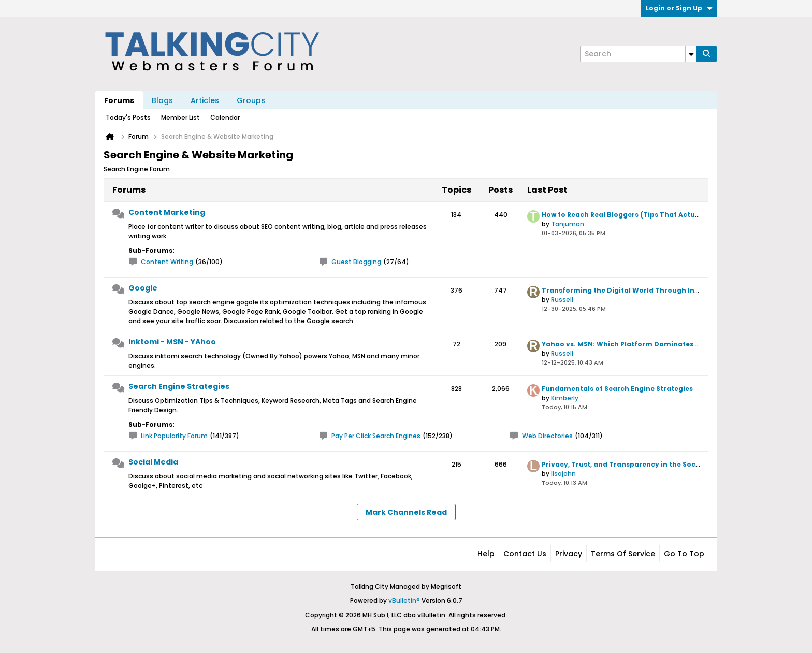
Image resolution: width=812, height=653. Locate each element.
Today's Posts (128, 117)
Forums (119, 100)
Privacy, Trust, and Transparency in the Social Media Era (641, 464)
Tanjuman (568, 224)
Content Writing (167, 262)
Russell (562, 300)
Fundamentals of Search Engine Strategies (617, 389)
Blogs (162, 100)
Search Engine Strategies (179, 386)
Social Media (153, 462)
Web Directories (547, 436)
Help (486, 554)
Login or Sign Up (679, 8)
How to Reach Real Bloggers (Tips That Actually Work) (636, 215)
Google (143, 288)
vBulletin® (404, 600)
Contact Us (525, 554)
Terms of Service (623, 554)
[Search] (638, 54)
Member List (180, 117)
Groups (251, 100)
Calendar (225, 117)
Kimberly (565, 398)
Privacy (569, 554)
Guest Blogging (356, 262)
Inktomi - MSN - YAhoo (172, 342)
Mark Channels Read (406, 512)
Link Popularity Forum (174, 436)
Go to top (684, 554)
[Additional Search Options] (691, 54)
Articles (205, 100)
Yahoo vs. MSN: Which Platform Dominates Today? (632, 344)
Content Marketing (167, 212)
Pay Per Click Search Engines (376, 436)
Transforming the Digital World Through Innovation (634, 290)
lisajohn (563, 474)
